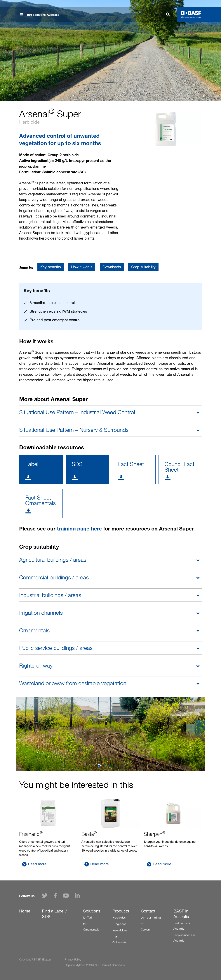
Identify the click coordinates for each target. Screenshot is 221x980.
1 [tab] (100, 766)
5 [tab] (122, 766)
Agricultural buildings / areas (53, 560)
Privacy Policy (73, 960)
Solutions (92, 911)
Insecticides (120, 930)
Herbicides (119, 918)
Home (25, 911)
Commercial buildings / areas (54, 577)
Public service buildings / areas (56, 648)
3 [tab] (111, 766)
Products (121, 911)
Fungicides (119, 924)
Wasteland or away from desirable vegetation (73, 683)
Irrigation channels (41, 613)
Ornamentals (34, 630)
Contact (148, 911)
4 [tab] (116, 766)
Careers (146, 929)
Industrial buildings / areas (50, 595)
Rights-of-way (36, 666)
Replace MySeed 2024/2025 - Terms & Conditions (95, 965)
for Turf (87, 918)
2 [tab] (105, 766)
